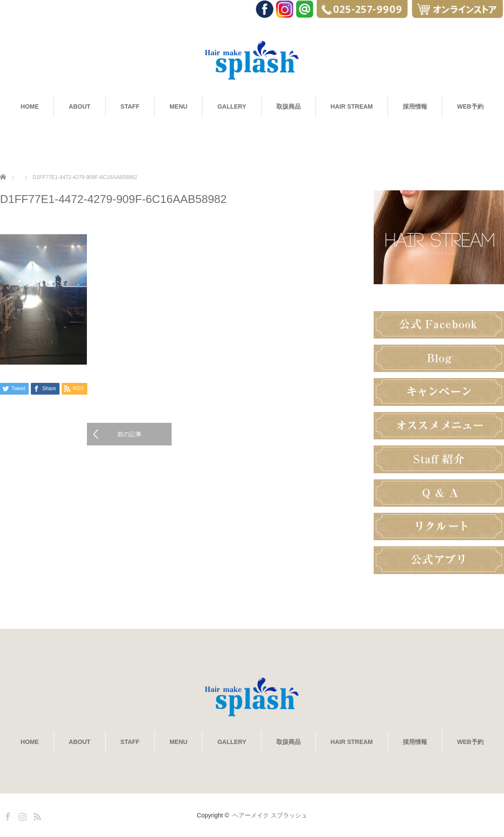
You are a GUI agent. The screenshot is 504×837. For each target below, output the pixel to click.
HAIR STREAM (352, 106)
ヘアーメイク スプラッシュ (270, 815)
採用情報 (415, 106)
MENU (178, 106)
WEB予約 (470, 106)
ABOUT (80, 106)
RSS (36, 815)
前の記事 (129, 434)
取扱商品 (288, 106)
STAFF (130, 106)
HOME (30, 106)
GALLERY (232, 106)
